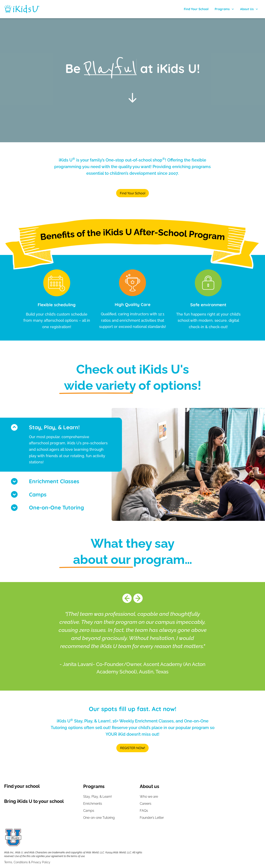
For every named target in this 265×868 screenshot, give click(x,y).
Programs (224, 9)
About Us (249, 9)
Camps (38, 495)
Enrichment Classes (54, 481)
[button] (61, 482)
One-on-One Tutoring (57, 508)
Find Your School (196, 9)
